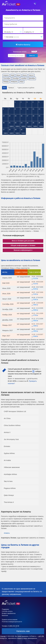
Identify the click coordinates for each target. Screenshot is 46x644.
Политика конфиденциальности (12, 622)
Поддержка (5, 609)
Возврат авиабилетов (9, 613)
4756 (35, 315)
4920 (35, 321)
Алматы (7, 533)
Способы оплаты (7, 611)
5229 (35, 284)
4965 (35, 326)
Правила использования (10, 620)
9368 (35, 336)
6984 (35, 310)
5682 (35, 305)
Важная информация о (23, 250)
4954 (35, 331)
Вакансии (5, 615)
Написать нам (23, 631)
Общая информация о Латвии (23, 245)
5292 (35, 294)
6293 (35, 289)
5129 (35, 278)
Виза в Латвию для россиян (23, 241)
